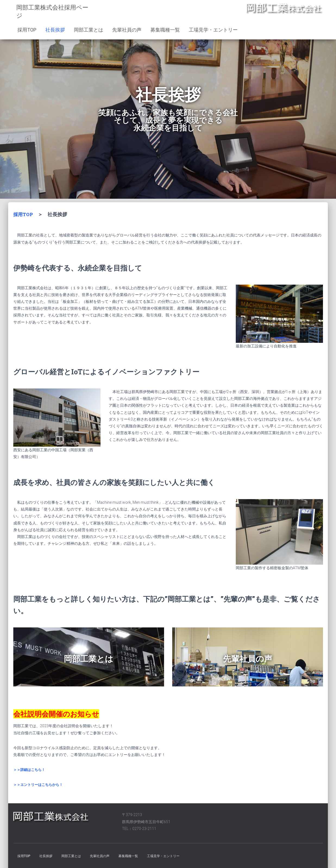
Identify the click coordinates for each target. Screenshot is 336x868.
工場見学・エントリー (213, 30)
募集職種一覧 (165, 30)
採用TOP (27, 30)
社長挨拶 (55, 30)
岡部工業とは (89, 30)
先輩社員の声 (127, 30)
